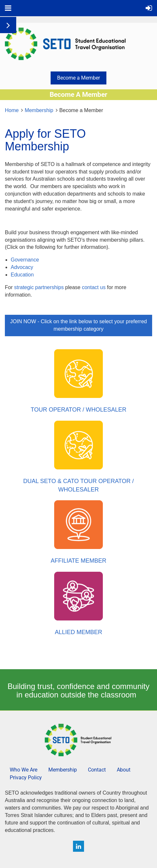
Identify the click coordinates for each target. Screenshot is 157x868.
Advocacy (23, 267)
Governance (26, 260)
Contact (97, 770)
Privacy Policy (26, 778)
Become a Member (78, 78)
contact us (94, 287)
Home (12, 110)
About (124, 770)
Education (23, 275)
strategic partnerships (39, 287)
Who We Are (24, 770)
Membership (39, 110)
